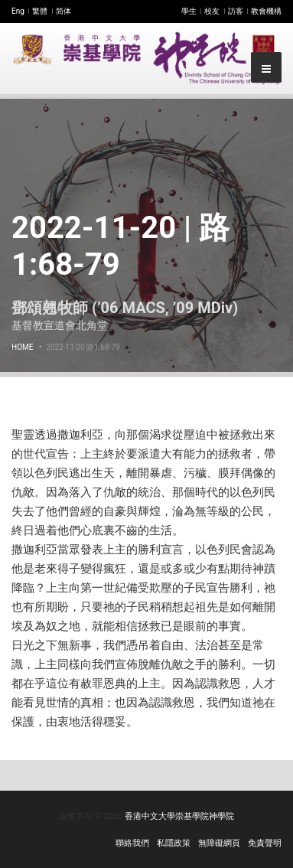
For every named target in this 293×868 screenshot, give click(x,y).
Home (22, 347)
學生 (189, 11)
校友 (212, 11)
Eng (18, 11)
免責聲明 (265, 843)
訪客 (236, 11)
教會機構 (266, 11)
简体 (63, 11)
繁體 (40, 11)
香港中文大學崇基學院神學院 (179, 816)
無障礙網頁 (219, 843)
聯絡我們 (132, 843)
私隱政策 (174, 843)
